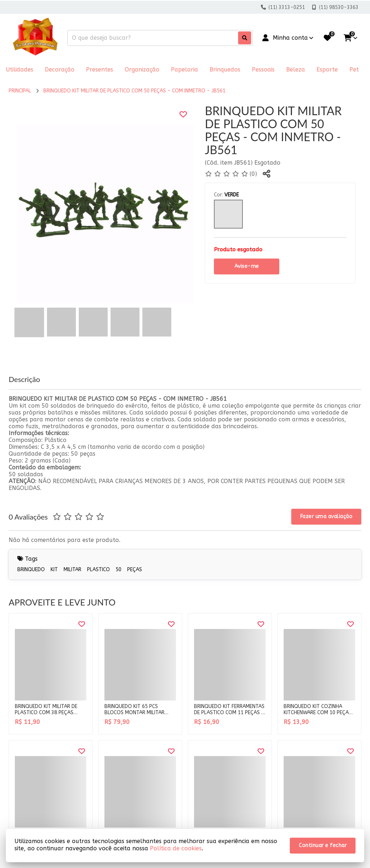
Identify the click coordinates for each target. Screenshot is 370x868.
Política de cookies (176, 848)
